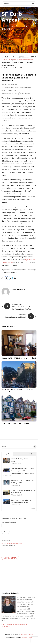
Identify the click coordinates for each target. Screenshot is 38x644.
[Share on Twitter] (11, 278)
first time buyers (9, 87)
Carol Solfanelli (26, 93)
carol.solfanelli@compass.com (23, 60)
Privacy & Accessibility (27, 634)
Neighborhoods (12, 84)
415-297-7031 (7, 60)
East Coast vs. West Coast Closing (15, 424)
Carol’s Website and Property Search (14, 624)
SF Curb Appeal (12, 17)
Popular (7, 454)
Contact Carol (6, 627)
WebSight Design (27, 637)
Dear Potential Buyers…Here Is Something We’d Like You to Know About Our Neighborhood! (23, 471)
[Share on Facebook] (6, 278)
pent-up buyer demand (21, 87)
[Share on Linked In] (15, 278)
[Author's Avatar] (6, 292)
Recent (19, 454)
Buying (5, 84)
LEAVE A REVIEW (10, 558)
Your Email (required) (14, 524)
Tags (31, 454)
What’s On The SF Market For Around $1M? (19, 358)
